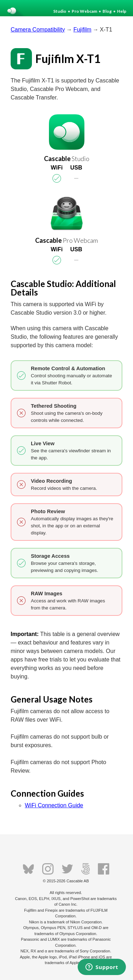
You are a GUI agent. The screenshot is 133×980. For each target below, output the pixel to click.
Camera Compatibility (38, 30)
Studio (60, 11)
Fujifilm (82, 30)
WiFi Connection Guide (54, 805)
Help (122, 11)
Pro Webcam (84, 11)
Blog (107, 11)
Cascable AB (78, 881)
